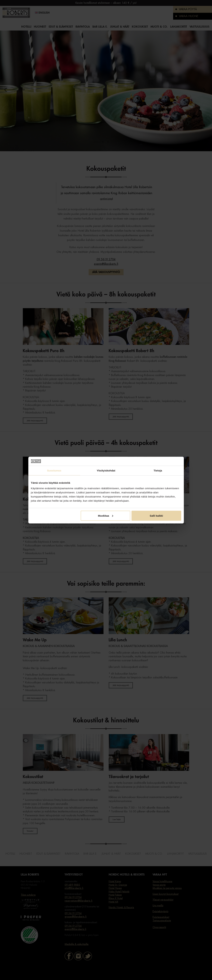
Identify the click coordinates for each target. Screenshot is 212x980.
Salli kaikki (156, 516)
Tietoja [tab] (158, 471)
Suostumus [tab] (54, 471)
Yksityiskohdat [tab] (106, 471)
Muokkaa (106, 516)
